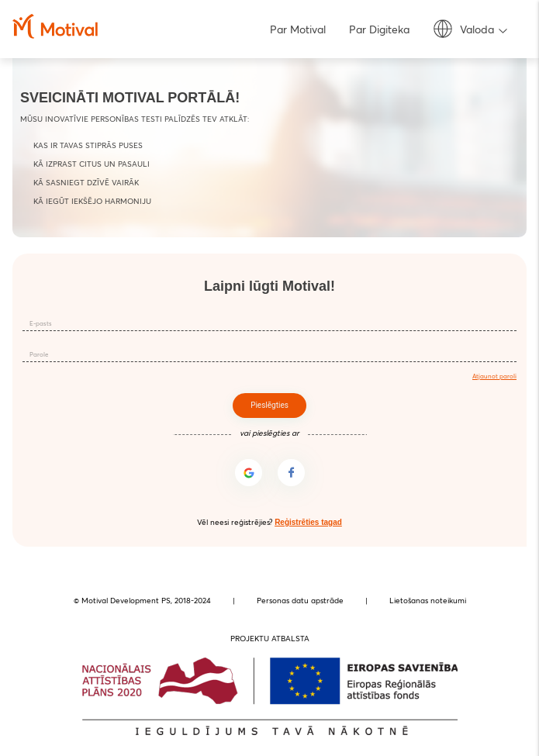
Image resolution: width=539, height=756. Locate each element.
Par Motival (298, 29)
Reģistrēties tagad (308, 522)
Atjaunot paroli (494, 376)
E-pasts (41, 323)
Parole (39, 354)
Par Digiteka (379, 29)
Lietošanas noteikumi (428, 601)
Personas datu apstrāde (300, 601)
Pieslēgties (269, 405)
